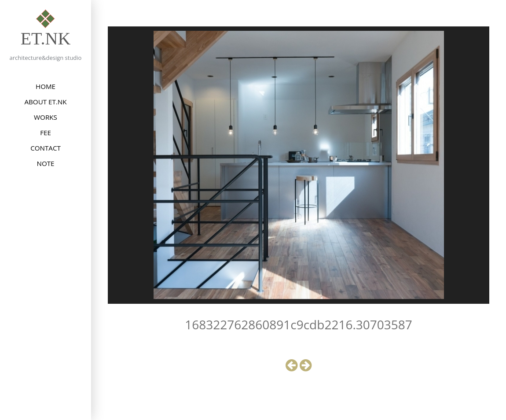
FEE (46, 133)
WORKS (46, 117)
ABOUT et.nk (45, 102)
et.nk (46, 39)
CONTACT (46, 148)
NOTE (45, 163)
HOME (46, 86)
